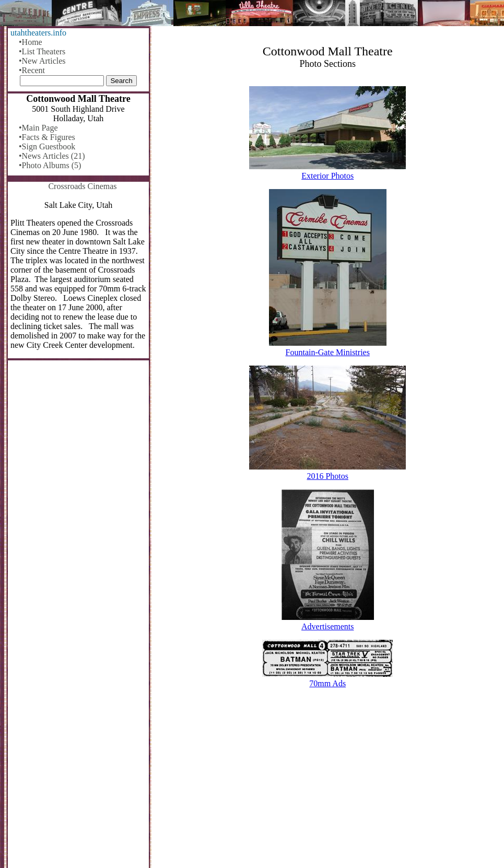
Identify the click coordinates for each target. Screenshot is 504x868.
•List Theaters (42, 51)
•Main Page (38, 128)
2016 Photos (327, 476)
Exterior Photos (327, 176)
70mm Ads (327, 683)
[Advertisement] (328, 787)
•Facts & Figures (47, 137)
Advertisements (327, 626)
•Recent (32, 70)
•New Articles (42, 61)
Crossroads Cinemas (82, 186)
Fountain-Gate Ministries (328, 352)
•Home (31, 42)
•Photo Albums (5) (50, 165)
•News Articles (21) (52, 156)
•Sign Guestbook (47, 146)
